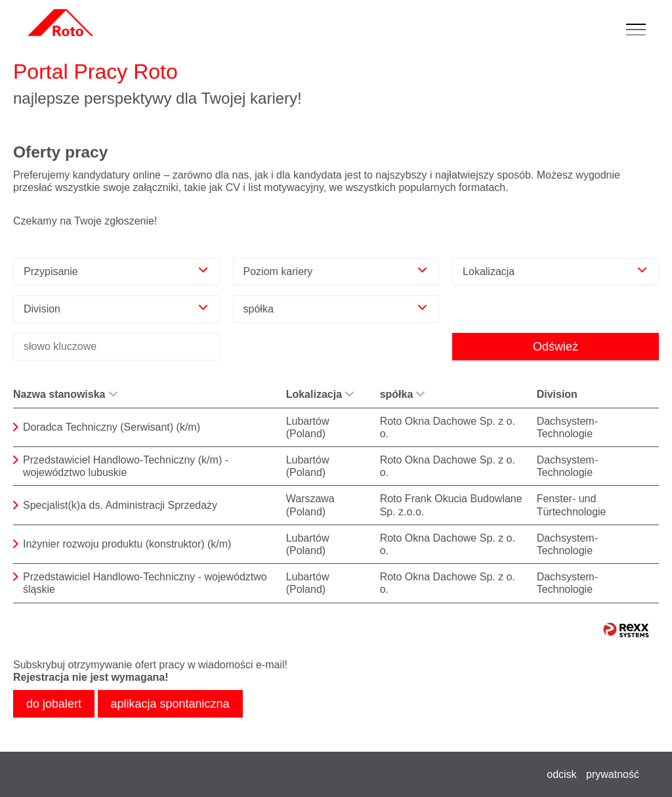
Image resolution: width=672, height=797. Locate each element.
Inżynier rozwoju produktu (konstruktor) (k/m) (127, 544)
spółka (403, 394)
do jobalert (54, 704)
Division (557, 394)
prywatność (613, 774)
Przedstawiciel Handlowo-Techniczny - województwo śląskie (145, 583)
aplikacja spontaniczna (170, 704)
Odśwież (556, 347)
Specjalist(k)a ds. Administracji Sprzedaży (120, 505)
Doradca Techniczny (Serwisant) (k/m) (112, 427)
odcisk (561, 774)
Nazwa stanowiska (65, 394)
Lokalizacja (320, 394)
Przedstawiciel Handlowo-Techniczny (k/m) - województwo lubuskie (126, 466)
